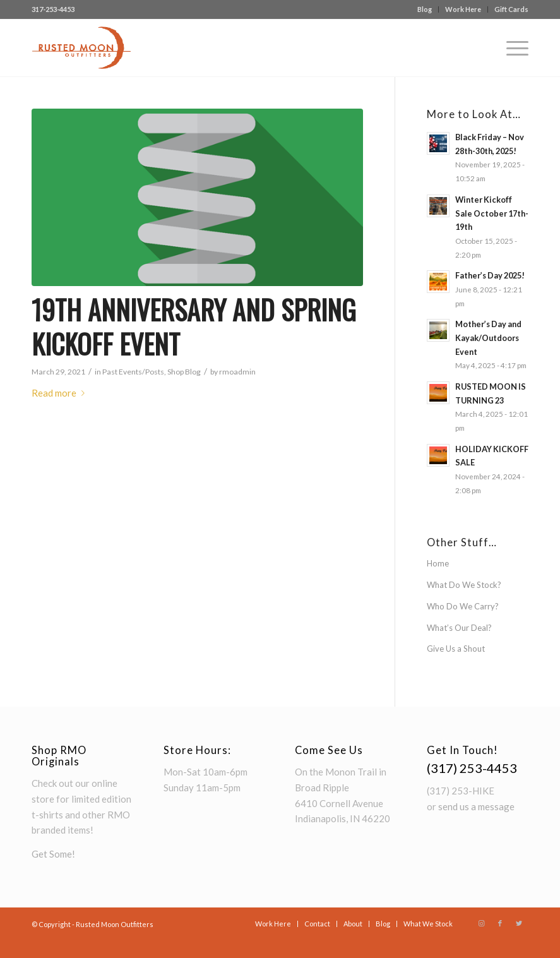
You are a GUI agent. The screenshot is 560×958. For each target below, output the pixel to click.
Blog (425, 9)
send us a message (476, 806)
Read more (61, 393)
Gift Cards (511, 9)
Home (438, 563)
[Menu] (511, 48)
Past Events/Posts (133, 372)
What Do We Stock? (464, 585)
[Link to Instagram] (481, 923)
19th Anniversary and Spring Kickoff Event (194, 327)
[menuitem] (425, 9)
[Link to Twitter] (519, 923)
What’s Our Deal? (459, 628)
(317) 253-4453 (472, 768)
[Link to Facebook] (500, 923)
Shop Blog (184, 372)
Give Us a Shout (456, 649)
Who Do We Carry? (463, 606)
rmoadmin (237, 372)
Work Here (463, 9)
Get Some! (53, 854)
